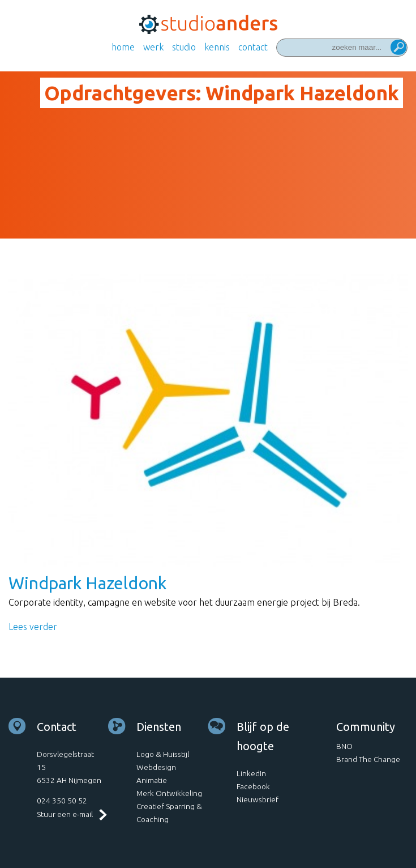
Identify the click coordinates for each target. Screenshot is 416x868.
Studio (184, 47)
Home (123, 47)
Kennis (217, 47)
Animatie (152, 780)
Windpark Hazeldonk (87, 583)
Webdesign (156, 767)
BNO (344, 746)
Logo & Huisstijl (163, 754)
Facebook (253, 786)
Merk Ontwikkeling (169, 793)
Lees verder (33, 627)
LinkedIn (251, 773)
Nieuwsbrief (258, 799)
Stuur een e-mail (65, 814)
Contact (253, 47)
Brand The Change (368, 759)
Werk (153, 47)
